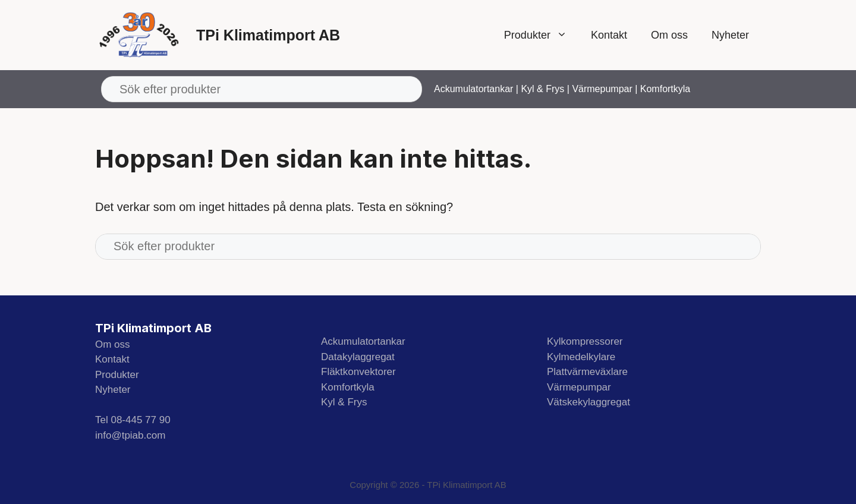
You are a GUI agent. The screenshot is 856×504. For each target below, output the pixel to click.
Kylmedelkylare (581, 357)
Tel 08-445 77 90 (133, 420)
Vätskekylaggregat (588, 402)
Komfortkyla (665, 89)
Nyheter (730, 35)
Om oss (669, 35)
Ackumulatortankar (473, 89)
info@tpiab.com (130, 435)
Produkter (542, 35)
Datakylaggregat (358, 357)
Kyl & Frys (542, 89)
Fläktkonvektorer (358, 372)
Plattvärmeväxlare (587, 372)
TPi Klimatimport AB (268, 35)
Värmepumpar (602, 89)
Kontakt (609, 35)
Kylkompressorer (585, 341)
